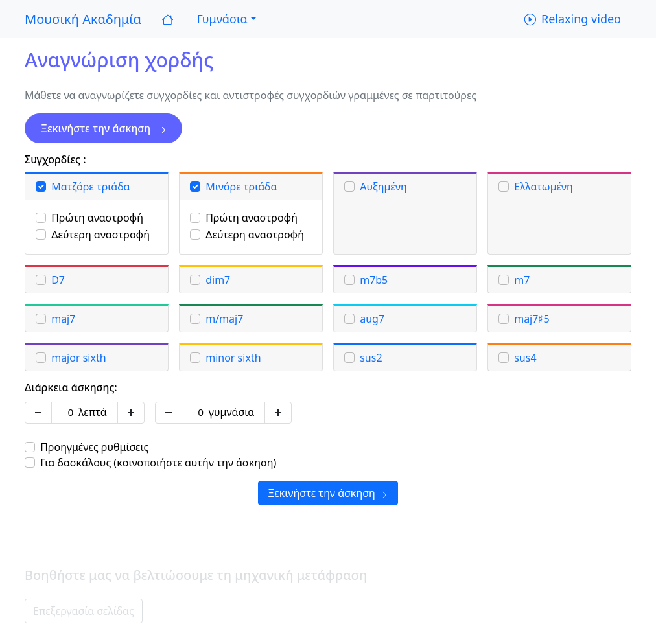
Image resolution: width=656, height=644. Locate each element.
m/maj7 (224, 319)
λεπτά (93, 412)
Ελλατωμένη (544, 187)
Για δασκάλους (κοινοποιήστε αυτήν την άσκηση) (158, 463)
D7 (58, 280)
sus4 (525, 358)
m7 (522, 280)
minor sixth (233, 358)
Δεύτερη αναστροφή (100, 235)
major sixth (78, 358)
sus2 (371, 358)
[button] (225, 19)
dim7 (218, 280)
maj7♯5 (532, 319)
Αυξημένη (383, 187)
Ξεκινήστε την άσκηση (103, 128)
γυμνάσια (231, 412)
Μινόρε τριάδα (241, 187)
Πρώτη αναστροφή (97, 218)
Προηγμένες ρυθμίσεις (94, 447)
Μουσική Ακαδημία (83, 19)
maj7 (63, 319)
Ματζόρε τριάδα (90, 187)
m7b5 (374, 280)
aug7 (372, 319)
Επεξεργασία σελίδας (84, 611)
